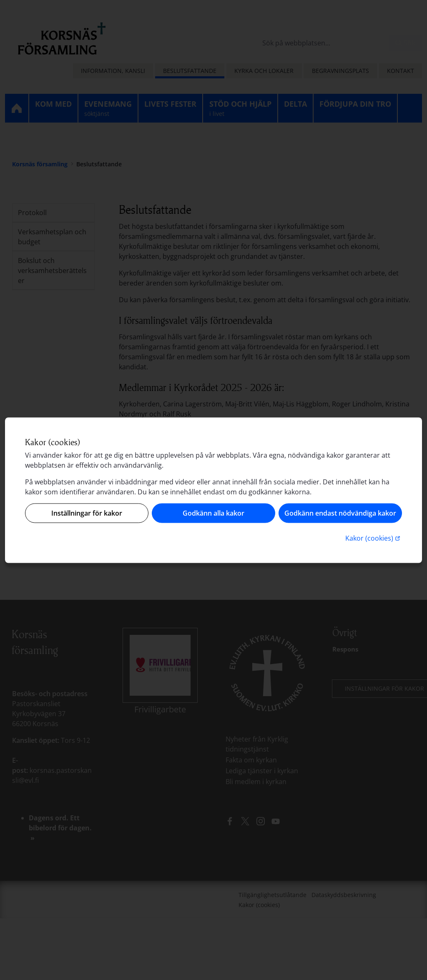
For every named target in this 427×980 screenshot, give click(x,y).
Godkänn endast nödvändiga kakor (340, 513)
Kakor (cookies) (374, 538)
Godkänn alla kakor (213, 513)
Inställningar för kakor (87, 513)
